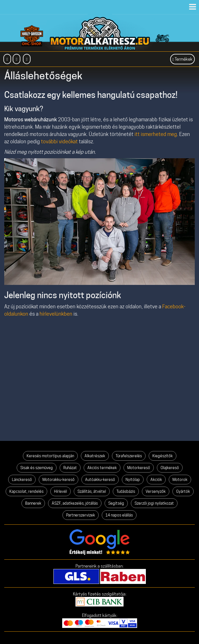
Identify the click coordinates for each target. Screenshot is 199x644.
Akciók (156, 480)
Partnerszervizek (81, 515)
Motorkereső (139, 468)
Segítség (116, 503)
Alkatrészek (95, 456)
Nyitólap (133, 480)
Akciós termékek (102, 468)
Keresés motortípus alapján (50, 456)
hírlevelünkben (56, 314)
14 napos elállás (119, 515)
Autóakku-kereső (100, 480)
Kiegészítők (163, 456)
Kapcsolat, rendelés (26, 491)
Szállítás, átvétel (92, 491)
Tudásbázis (126, 491)
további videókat (59, 141)
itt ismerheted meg (156, 134)
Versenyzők (156, 491)
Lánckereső (22, 480)
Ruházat (70, 468)
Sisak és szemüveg (37, 468)
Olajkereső (170, 468)
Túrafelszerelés (129, 456)
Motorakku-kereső (59, 480)
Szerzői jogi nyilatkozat (154, 503)
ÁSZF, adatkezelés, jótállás (75, 503)
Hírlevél (60, 491)
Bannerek (33, 503)
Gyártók (183, 491)
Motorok (180, 480)
